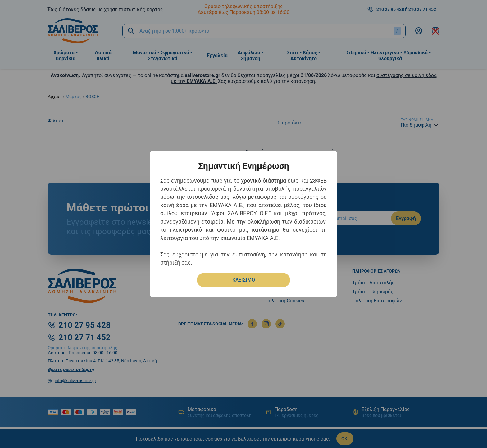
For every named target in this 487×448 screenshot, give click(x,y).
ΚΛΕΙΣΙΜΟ (244, 280)
